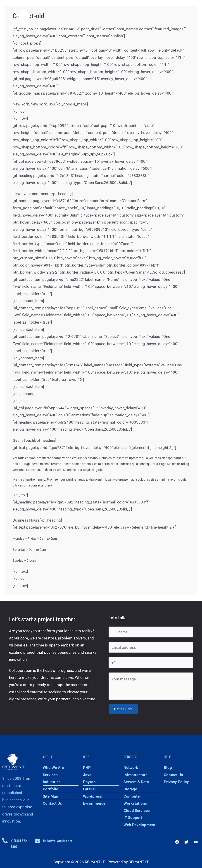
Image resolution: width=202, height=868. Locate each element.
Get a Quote (123, 709)
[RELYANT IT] (25, 22)
